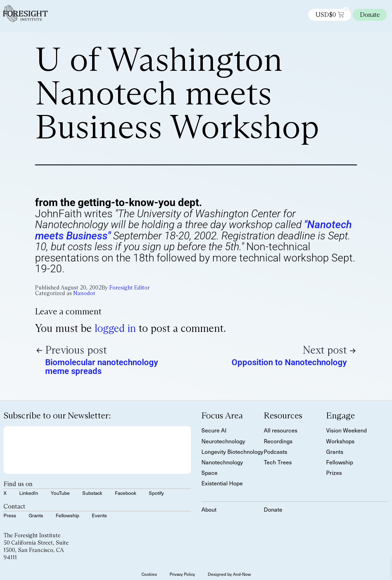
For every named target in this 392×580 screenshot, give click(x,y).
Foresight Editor (129, 288)
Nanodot (84, 293)
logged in (115, 328)
